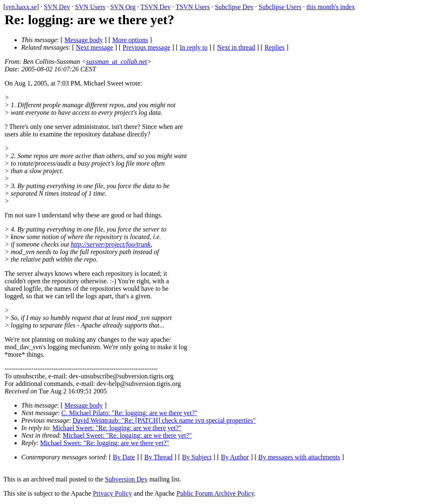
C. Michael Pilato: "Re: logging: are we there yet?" (129, 413)
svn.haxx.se (21, 7)
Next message (94, 47)
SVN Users (90, 7)
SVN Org (123, 7)
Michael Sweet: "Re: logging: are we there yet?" (117, 428)
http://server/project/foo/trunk (111, 244)
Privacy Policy (113, 493)
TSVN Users (193, 7)
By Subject (197, 457)
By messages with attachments (299, 457)
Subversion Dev (127, 479)
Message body (84, 40)
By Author (235, 457)
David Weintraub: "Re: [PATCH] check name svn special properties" (164, 420)
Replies (274, 47)
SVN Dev (57, 7)
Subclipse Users (280, 7)
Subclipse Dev (234, 7)
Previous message (146, 47)
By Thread (158, 457)
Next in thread (236, 47)
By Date (124, 457)
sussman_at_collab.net (117, 62)
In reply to (194, 47)
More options (130, 40)
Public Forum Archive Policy (215, 493)
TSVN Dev (156, 7)
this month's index (331, 7)
